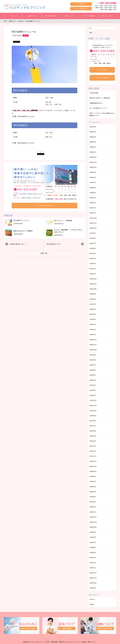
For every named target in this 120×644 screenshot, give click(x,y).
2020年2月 (93, 507)
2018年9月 (93, 588)
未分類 (91, 604)
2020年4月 (93, 497)
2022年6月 (93, 370)
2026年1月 (93, 152)
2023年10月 (93, 289)
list (41, 152)
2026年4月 (93, 137)
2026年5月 (93, 132)
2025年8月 (93, 177)
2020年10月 (93, 471)
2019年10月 (93, 527)
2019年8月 (93, 537)
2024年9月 (93, 233)
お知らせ (26, 36)
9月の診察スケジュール (21, 220)
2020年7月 (93, 482)
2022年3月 (93, 385)
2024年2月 (93, 269)
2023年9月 (93, 294)
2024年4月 (93, 259)
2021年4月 (93, 441)
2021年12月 (93, 400)
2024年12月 (93, 218)
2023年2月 (93, 330)
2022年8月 (93, 360)
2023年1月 (93, 335)
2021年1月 (93, 456)
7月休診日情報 (94, 93)
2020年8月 (93, 476)
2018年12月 (93, 573)
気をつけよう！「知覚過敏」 (64, 221)
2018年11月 (93, 578)
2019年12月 (93, 517)
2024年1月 (93, 274)
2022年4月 (93, 380)
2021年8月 (93, 421)
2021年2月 (93, 451)
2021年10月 (93, 411)
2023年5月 (93, 314)
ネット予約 (80, 4)
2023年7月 (93, 304)
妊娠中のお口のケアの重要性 (23, 231)
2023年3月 (93, 324)
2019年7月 (93, 542)
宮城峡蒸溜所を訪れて (96, 103)
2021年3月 (93, 446)
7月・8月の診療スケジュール (98, 108)
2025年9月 (93, 172)
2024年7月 (93, 243)
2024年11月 (93, 223)
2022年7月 (93, 365)
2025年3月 (93, 203)
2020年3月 (93, 502)
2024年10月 (93, 228)
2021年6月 (93, 431)
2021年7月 (93, 426)
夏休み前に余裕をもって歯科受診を (100, 98)
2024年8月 (93, 238)
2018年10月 (93, 583)
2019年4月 (93, 558)
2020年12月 (93, 461)
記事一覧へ (45, 253)
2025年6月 (93, 188)
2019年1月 (93, 568)
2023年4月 (93, 319)
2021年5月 (93, 436)
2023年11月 (93, 284)
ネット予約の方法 (80, 9)
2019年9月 (93, 532)
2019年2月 (93, 563)
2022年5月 (93, 375)
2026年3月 (93, 142)
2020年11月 (93, 466)
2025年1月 (93, 213)
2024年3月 (93, 264)
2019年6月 (93, 547)
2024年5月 (93, 253)
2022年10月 (93, 350)
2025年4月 (93, 198)
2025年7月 (93, 182)
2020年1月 (93, 512)
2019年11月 (93, 522)
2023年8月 (93, 299)
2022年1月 (93, 395)
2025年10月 (93, 167)
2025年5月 (93, 193)
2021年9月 (93, 416)
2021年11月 (93, 406)
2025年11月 (93, 162)
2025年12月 (93, 157)
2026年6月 (93, 127)
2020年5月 (93, 492)
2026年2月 (93, 147)
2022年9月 (93, 355)
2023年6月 (93, 309)
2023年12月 (93, 279)
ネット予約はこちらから (45, 205)
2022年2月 (93, 390)
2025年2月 (93, 208)
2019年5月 (93, 553)
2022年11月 (93, 345)
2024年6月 (93, 248)
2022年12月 (93, 340)
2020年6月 (93, 487)
